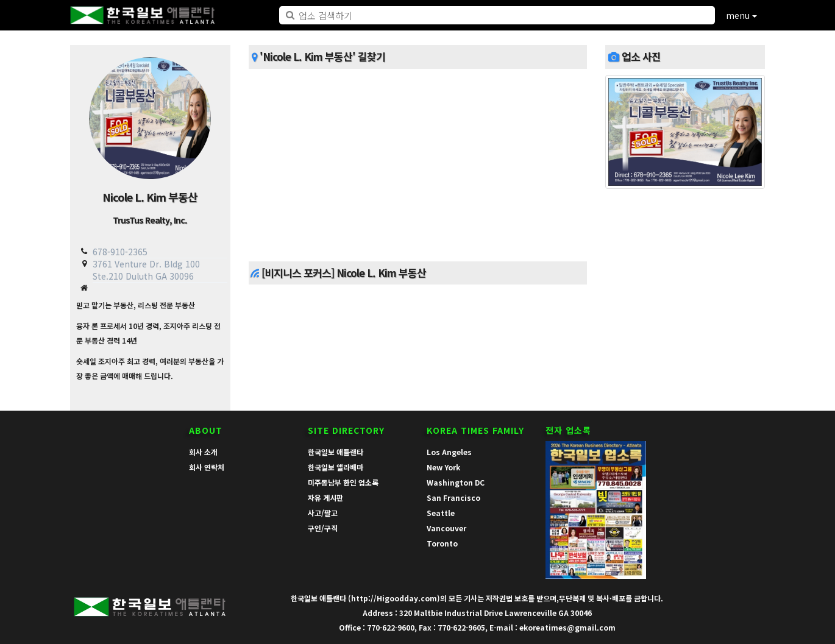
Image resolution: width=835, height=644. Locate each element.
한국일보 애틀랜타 (336, 452)
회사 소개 (203, 452)
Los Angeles (449, 452)
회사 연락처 (207, 467)
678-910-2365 (120, 252)
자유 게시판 (325, 497)
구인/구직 (323, 528)
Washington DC (456, 482)
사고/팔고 (323, 513)
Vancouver (446, 528)
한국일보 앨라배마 (336, 467)
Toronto (442, 543)
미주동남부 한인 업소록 (343, 482)
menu (741, 15)
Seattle (441, 513)
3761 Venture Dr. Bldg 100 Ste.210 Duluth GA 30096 (146, 270)
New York (443, 467)
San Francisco (453, 497)
